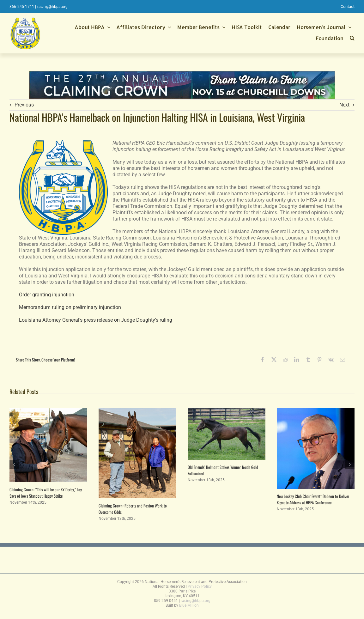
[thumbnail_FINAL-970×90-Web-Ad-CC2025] (182, 74)
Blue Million (189, 605)
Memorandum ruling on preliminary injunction (70, 307)
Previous (24, 105)
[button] (352, 39)
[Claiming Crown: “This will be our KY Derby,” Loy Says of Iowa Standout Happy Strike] (48, 411)
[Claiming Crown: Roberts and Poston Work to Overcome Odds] (137, 411)
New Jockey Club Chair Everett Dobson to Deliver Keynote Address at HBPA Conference (313, 499)
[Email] (343, 360)
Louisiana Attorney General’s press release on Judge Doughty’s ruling (96, 320)
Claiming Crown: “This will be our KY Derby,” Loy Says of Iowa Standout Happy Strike (46, 493)
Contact (348, 6)
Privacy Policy (200, 586)
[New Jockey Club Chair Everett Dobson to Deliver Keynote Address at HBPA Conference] (316, 411)
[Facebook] (263, 360)
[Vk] (331, 360)
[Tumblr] (308, 360)
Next (344, 105)
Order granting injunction (47, 295)
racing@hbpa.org (53, 7)
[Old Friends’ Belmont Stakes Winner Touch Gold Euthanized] (227, 411)
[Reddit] (285, 360)
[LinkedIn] (297, 360)
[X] (274, 360)
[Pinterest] (319, 360)
